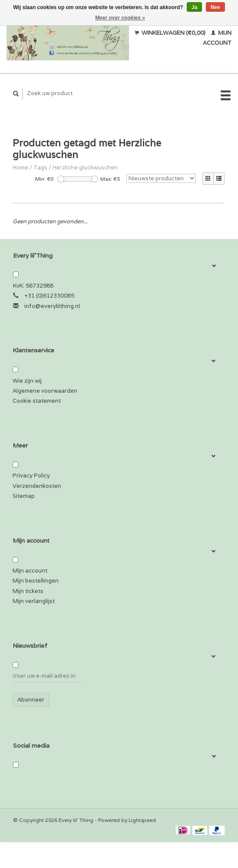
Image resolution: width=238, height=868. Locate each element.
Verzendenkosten (37, 486)
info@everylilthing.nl (52, 306)
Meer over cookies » (120, 18)
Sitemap (24, 496)
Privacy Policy (31, 475)
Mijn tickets (28, 591)
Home (20, 167)
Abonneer (31, 700)
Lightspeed (142, 820)
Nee (215, 7)
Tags (40, 167)
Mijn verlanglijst (34, 601)
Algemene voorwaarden (45, 391)
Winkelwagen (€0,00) (171, 33)
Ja (194, 7)
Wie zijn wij (27, 381)
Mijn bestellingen (36, 581)
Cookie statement (37, 401)
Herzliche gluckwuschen (85, 167)
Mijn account (30, 571)
